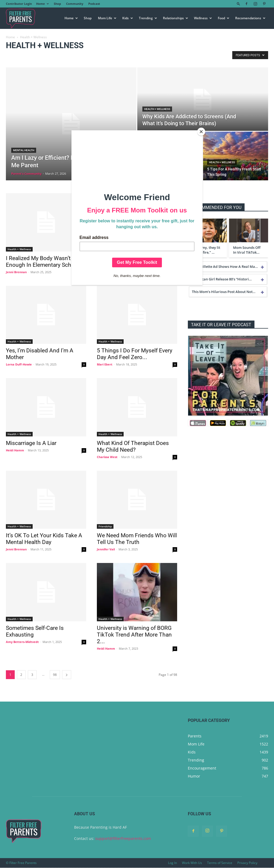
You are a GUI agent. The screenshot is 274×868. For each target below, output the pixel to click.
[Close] (201, 132)
